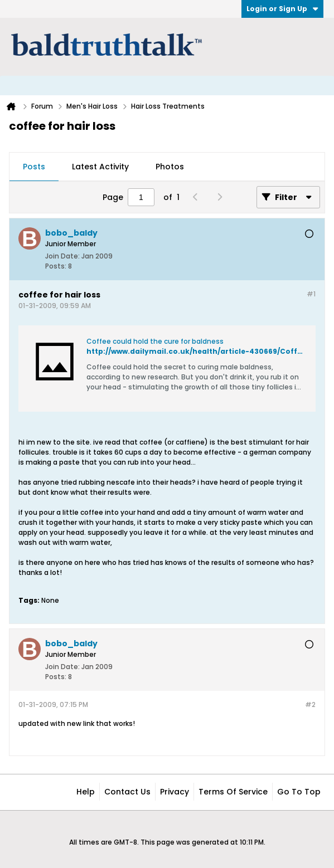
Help (86, 792)
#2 (310, 704)
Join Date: (62, 256)
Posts (34, 167)
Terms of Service (233, 792)
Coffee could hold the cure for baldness (155, 341)
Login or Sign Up (282, 9)
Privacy (175, 792)
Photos (170, 167)
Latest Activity (100, 167)
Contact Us (127, 792)
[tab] (34, 167)
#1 (311, 294)
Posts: (56, 266)
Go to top (299, 792)
